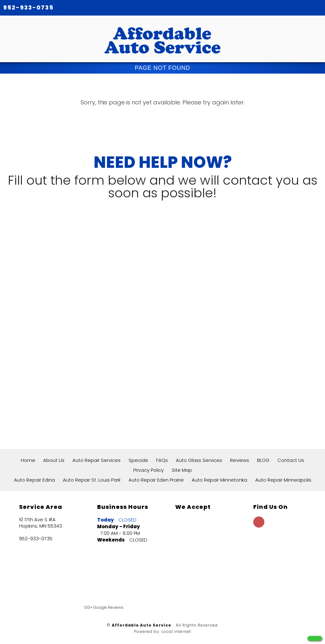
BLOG (263, 460)
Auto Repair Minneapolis (283, 480)
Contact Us (291, 460)
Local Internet (176, 631)
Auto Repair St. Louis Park (92, 480)
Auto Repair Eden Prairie (156, 480)
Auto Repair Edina (34, 480)
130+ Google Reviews (104, 607)
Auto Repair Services (96, 460)
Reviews (240, 460)
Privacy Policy (149, 470)
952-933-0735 (28, 7)
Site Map (182, 470)
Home (28, 460)
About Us (54, 460)
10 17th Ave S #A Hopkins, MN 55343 (40, 523)
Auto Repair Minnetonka (219, 480)
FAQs (162, 460)
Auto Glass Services (199, 460)
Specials (138, 460)
